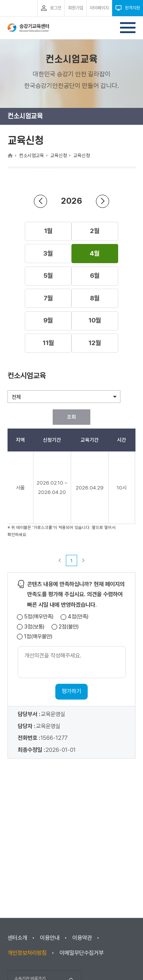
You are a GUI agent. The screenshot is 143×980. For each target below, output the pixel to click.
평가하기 (71, 691)
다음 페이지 (84, 560)
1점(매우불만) (38, 637)
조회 (71, 417)
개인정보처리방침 (27, 953)
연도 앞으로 (103, 201)
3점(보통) (34, 627)
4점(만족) (78, 617)
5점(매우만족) (39, 617)
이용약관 (82, 938)
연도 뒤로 (41, 201)
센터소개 (17, 938)
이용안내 (50, 938)
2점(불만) (69, 627)
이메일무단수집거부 (81, 953)
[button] (48, 231)
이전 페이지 (60, 560)
